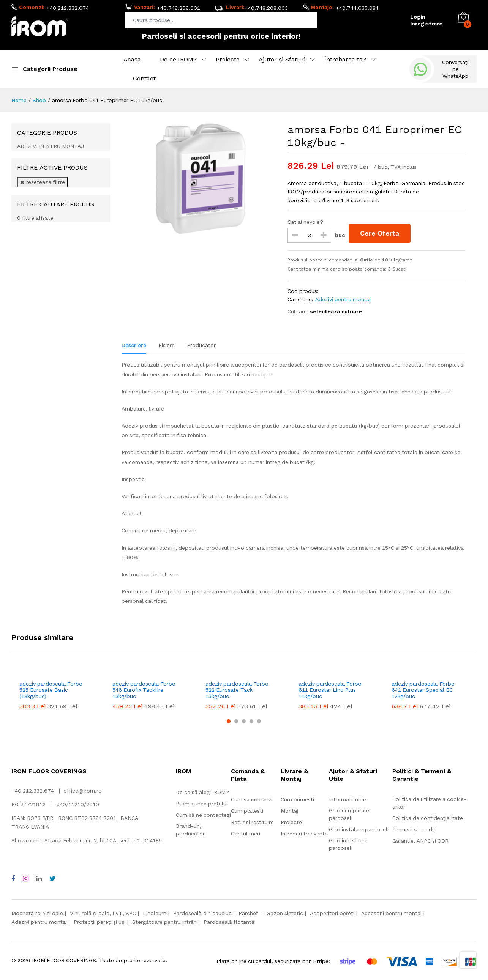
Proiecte (228, 59)
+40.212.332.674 (68, 8)
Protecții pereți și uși (99, 922)
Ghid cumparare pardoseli (349, 814)
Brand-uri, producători (191, 830)
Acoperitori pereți (332, 913)
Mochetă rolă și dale (37, 913)
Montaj (289, 811)
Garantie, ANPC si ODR (420, 841)
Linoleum (155, 913)
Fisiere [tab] (167, 345)
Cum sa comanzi (252, 799)
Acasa (132, 59)
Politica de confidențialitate (428, 818)
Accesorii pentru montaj (391, 913)
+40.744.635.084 (357, 8)
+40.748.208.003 (266, 8)
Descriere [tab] (134, 345)
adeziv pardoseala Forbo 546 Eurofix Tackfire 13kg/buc (144, 690)
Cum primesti (297, 799)
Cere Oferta (380, 233)
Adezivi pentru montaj (343, 299)
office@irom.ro (83, 791)
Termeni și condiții (415, 829)
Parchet (249, 913)
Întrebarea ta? (345, 59)
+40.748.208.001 (178, 8)
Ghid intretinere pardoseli (348, 844)
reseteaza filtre (43, 182)
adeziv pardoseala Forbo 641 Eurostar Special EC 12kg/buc (423, 690)
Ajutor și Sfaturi (282, 59)
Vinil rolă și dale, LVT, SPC (103, 913)
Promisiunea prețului (202, 804)
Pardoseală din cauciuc (202, 913)
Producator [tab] (201, 345)
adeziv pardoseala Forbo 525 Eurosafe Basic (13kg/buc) (51, 690)
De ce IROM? (178, 59)
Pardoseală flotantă (229, 922)
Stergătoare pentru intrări (164, 922)
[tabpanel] (293, 487)
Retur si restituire (252, 822)
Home (19, 100)
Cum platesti (247, 811)
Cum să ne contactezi (203, 815)
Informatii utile (347, 799)
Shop (39, 100)
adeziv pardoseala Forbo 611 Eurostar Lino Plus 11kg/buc (330, 690)
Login (418, 17)
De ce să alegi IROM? (202, 792)
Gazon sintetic (285, 913)
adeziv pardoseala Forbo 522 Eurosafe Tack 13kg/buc (237, 690)
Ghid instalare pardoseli (359, 829)
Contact (144, 78)
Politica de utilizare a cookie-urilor (429, 803)
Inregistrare (426, 24)
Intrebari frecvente (304, 834)
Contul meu (246, 834)
